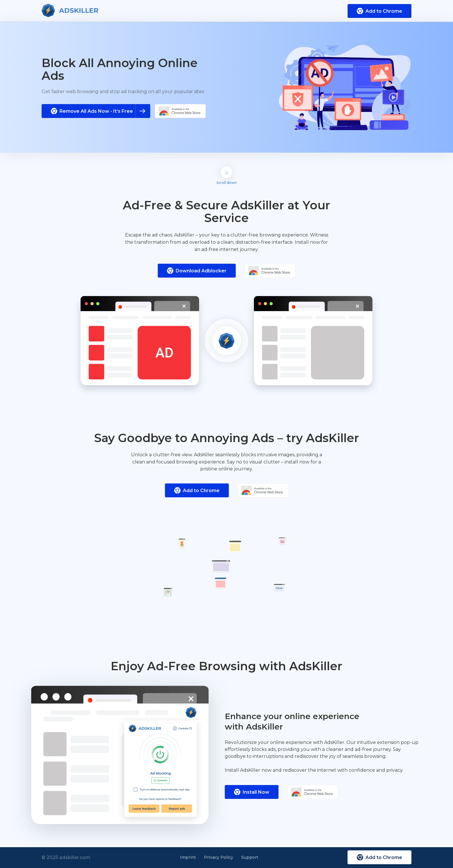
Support (250, 857)
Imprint (188, 857)
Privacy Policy (219, 857)
